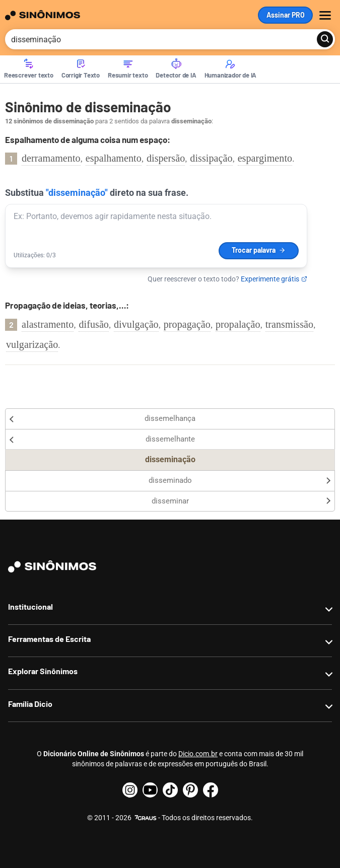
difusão (94, 324)
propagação (187, 324)
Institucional (30, 606)
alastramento (48, 324)
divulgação (136, 324)
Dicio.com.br (198, 754)
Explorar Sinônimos (43, 671)
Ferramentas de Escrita (49, 639)
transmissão (290, 324)
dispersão (166, 158)
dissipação (211, 158)
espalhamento (114, 158)
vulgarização (32, 344)
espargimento (265, 158)
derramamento (51, 158)
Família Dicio (30, 704)
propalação (238, 324)
